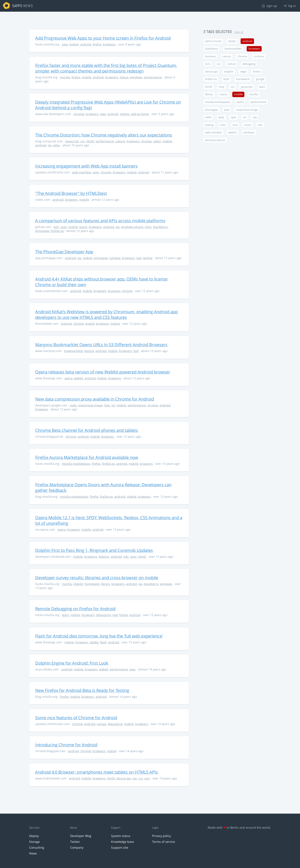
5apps (17, 6)
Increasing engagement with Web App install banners (86, 166)
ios (50, 145)
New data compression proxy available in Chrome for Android (95, 399)
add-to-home (140, 114)
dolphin (104, 557)
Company (77, 847)
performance (153, 77)
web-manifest (82, 172)
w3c (56, 227)
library (105, 584)
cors (147, 778)
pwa (65, 44)
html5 (90, 141)
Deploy (34, 836)
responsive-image (90, 405)
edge (57, 145)
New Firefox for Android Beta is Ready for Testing (82, 690)
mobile (74, 44)
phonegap (42, 231)
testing (148, 258)
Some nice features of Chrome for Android (76, 718)
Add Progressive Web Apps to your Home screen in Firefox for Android (103, 38)
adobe (94, 642)
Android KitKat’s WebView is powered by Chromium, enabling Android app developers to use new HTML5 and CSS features (106, 314)
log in (290, 6)
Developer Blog (81, 836)
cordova (115, 258)
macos (124, 77)
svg (135, 778)
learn (66, 615)
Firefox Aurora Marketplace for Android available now (87, 457)
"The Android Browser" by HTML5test (71, 193)
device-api (124, 778)
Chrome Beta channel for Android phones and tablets (87, 430)
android (86, 44)
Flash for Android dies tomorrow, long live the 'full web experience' (99, 636)
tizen (148, 227)
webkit (79, 378)
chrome (79, 114)
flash (103, 642)
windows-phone (132, 227)
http (107, 405)
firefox (97, 44)
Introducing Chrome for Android (66, 745)
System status (121, 836)
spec (96, 172)
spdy (73, 405)
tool (139, 258)
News (33, 853)
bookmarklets (74, 351)
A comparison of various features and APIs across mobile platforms (100, 221)
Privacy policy (161, 836)
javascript (72, 141)
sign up (269, 6)
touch (83, 227)
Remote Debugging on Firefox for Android (75, 609)
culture (120, 141)
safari (157, 141)
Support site (120, 847)
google (90, 324)
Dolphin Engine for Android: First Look (72, 663)
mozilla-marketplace (76, 464)
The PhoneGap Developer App (64, 252)
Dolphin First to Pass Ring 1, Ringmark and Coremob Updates (94, 550)
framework (92, 584)
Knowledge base (122, 842)
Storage (34, 842)
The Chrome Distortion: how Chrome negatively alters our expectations (104, 135)
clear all (239, 32)
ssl (113, 405)
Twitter (75, 842)
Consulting (37, 847)
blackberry (161, 227)
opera (68, 378)
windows (136, 77)
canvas (101, 724)
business (114, 291)
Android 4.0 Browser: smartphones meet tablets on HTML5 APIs (97, 772)
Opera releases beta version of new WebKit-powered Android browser (103, 372)
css (82, 141)
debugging (104, 615)
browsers (109, 44)
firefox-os (57, 231)
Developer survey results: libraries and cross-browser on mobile (97, 578)
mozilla (65, 77)
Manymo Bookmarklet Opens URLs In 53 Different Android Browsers (101, 345)
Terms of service (164, 842)
